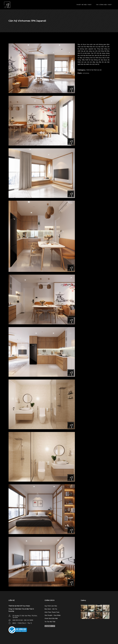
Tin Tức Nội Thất (50, 622)
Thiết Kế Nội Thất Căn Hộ (94, 70)
